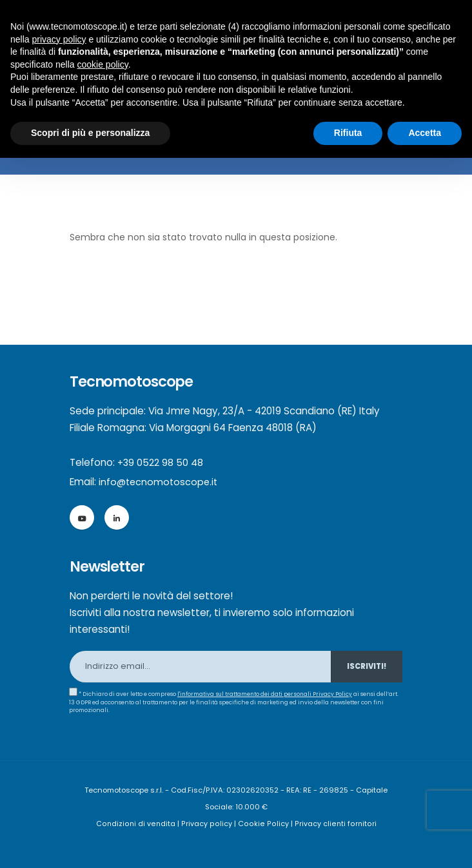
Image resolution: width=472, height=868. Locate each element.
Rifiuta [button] (348, 133)
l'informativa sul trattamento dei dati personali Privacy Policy (266, 694)
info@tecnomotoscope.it (160, 482)
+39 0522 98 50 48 (161, 462)
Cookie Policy (263, 824)
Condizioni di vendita (139, 824)
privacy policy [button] (59, 39)
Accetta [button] (425, 133)
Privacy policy (209, 824)
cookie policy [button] (103, 64)
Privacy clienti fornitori (333, 824)
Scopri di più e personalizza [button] (90, 133)
